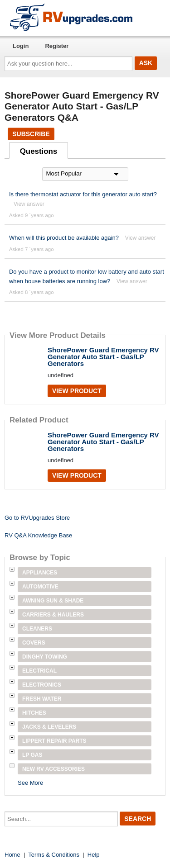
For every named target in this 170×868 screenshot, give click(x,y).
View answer (29, 204)
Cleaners (37, 629)
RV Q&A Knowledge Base (38, 535)
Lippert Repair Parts (54, 741)
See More (30, 783)
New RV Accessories (53, 769)
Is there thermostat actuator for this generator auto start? (83, 194)
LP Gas (32, 755)
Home (12, 855)
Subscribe (31, 134)
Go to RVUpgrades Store (37, 518)
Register (57, 46)
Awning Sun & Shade (53, 601)
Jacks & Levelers (49, 727)
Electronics (42, 685)
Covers (34, 643)
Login (21, 46)
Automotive (40, 587)
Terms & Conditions (54, 855)
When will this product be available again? (64, 238)
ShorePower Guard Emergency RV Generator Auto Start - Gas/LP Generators (103, 357)
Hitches (34, 713)
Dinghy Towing (45, 657)
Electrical (39, 671)
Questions (39, 151)
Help (94, 855)
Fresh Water (42, 699)
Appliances (40, 573)
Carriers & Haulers (53, 615)
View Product (77, 391)
